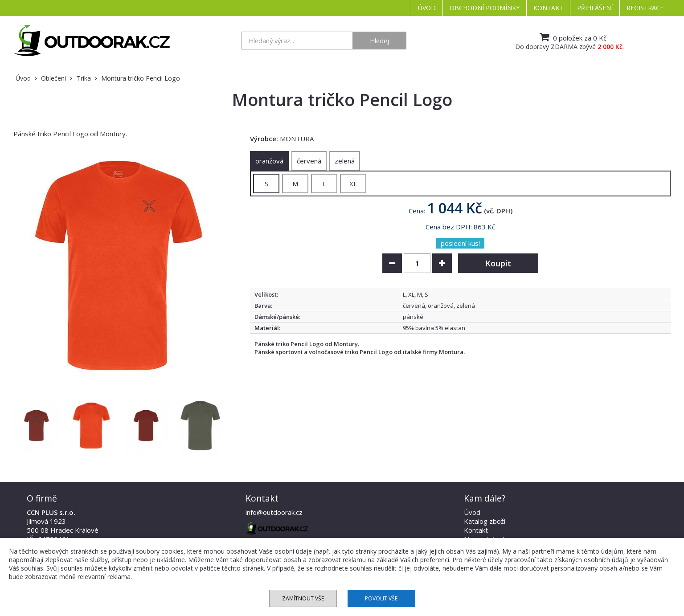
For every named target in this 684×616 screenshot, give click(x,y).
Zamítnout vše (303, 598)
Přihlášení (595, 8)
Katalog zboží (485, 521)
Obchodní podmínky (485, 8)
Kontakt (548, 8)
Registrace (645, 8)
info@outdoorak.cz (274, 512)
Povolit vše (381, 598)
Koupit (498, 263)
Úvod (427, 8)
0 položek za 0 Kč (572, 37)
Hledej (379, 41)
